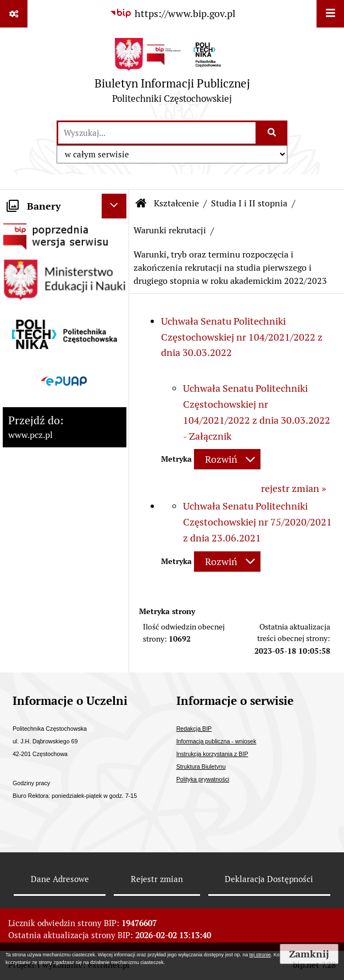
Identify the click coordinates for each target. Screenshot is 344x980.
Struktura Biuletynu (201, 767)
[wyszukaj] (157, 133)
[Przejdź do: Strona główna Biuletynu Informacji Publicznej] (141, 204)
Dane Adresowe (60, 879)
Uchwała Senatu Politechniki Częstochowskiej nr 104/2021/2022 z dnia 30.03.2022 (242, 337)
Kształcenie (176, 203)
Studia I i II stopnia (249, 203)
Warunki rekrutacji (170, 230)
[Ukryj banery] (114, 206)
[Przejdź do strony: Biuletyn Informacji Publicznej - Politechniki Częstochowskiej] (172, 73)
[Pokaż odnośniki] (14, 14)
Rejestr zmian (157, 879)
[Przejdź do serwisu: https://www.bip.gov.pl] (172, 13)
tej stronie (260, 955)
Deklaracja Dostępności (269, 879)
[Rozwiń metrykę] (227, 459)
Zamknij (309, 954)
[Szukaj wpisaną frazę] (272, 133)
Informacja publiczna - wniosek (217, 741)
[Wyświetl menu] (330, 14)
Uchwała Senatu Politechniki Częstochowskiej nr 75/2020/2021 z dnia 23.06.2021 (257, 522)
